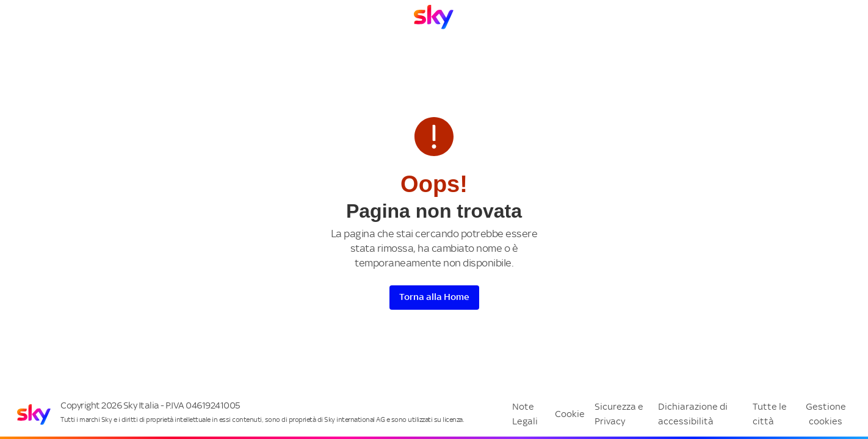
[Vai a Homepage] (434, 17)
